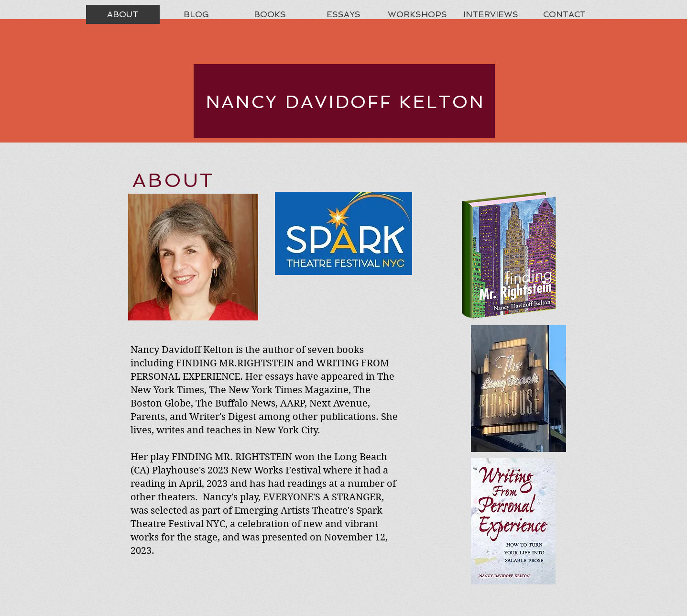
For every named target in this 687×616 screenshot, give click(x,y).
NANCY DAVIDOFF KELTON (346, 102)
